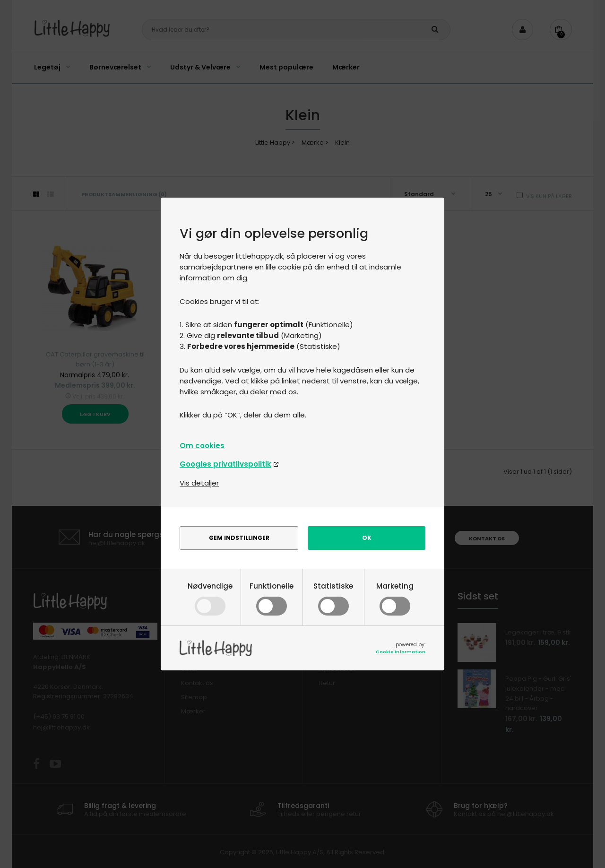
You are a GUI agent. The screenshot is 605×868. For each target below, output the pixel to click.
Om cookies (202, 446)
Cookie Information (401, 652)
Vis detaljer (199, 483)
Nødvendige (210, 598)
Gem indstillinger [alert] (239, 538)
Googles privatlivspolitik (225, 464)
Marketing (395, 598)
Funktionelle (272, 598)
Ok (367, 538)
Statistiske (333, 598)
